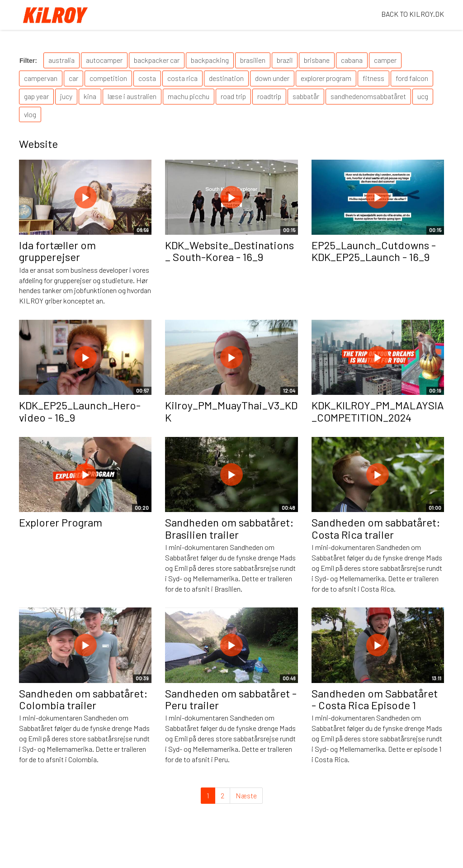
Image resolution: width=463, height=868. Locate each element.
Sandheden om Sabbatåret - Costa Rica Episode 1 (375, 699)
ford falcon (412, 78)
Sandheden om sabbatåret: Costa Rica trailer (376, 528)
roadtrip (269, 96)
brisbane (317, 60)
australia (61, 60)
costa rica (182, 78)
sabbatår (306, 96)
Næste (246, 795)
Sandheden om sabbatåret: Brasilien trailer (229, 528)
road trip (233, 96)
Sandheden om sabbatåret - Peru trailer (231, 699)
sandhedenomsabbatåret (368, 96)
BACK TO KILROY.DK (413, 14)
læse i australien (132, 96)
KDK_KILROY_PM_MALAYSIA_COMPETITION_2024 (378, 411)
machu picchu (189, 96)
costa (147, 78)
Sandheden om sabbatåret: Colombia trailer (83, 699)
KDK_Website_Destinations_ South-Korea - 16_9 (229, 251)
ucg (423, 96)
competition (108, 78)
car (73, 78)
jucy (66, 96)
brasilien (253, 60)
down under (272, 78)
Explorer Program (61, 522)
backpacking (210, 60)
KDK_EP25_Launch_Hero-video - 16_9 (80, 411)
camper (385, 60)
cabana (352, 60)
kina (90, 96)
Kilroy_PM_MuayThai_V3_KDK (231, 411)
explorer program (326, 78)
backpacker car (157, 60)
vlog (30, 114)
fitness (373, 78)
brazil (285, 60)
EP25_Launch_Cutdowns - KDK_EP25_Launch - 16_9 (374, 251)
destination (226, 78)
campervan (41, 78)
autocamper (104, 60)
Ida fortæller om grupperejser (57, 251)
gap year (36, 96)
